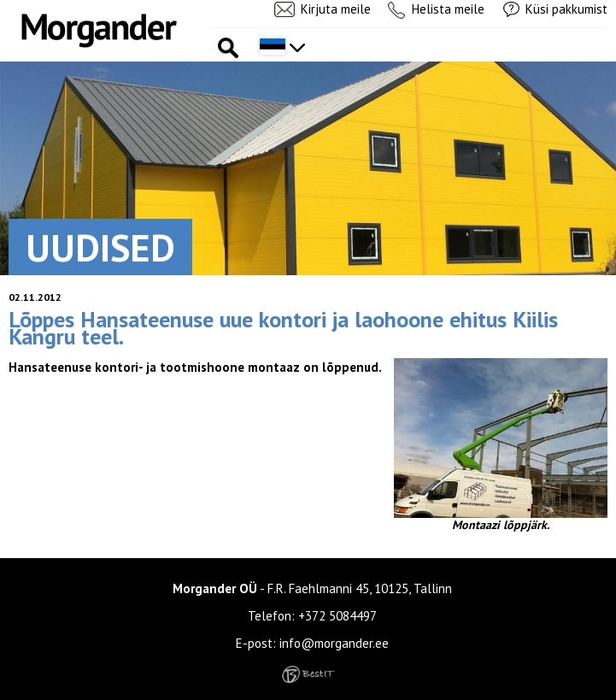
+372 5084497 (337, 616)
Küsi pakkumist (566, 9)
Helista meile (448, 9)
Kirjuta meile (336, 9)
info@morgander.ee (334, 643)
